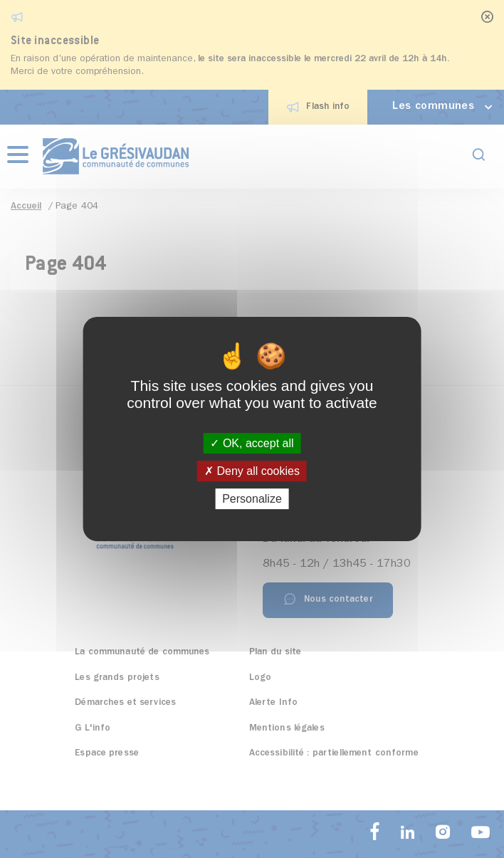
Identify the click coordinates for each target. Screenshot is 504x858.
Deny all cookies (252, 471)
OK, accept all (252, 443)
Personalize (252, 499)
